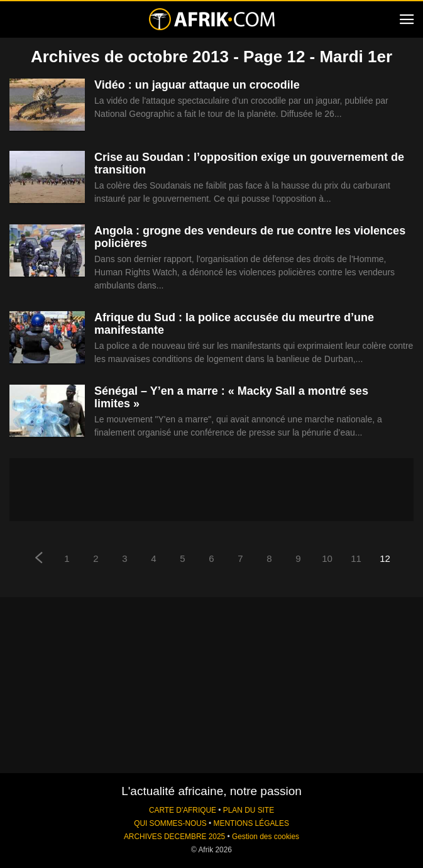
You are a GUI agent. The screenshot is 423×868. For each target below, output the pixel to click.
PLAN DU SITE (249, 810)
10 (327, 558)
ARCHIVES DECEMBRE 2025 (174, 837)
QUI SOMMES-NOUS (170, 823)
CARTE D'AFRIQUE (183, 810)
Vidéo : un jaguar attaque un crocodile (197, 85)
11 (356, 558)
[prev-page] (38, 559)
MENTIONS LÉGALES (251, 823)
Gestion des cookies (266, 837)
